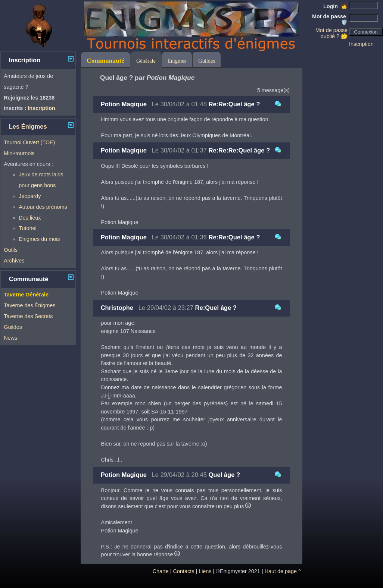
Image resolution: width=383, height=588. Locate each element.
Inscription (361, 44)
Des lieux (30, 218)
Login (335, 6)
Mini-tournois (19, 153)
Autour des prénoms (43, 207)
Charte (161, 571)
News (10, 338)
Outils (11, 250)
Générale (146, 61)
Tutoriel (27, 228)
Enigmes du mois (39, 239)
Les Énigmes (28, 127)
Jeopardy (30, 196)
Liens (205, 571)
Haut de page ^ (283, 571)
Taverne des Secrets (28, 316)
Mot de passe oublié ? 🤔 (331, 33)
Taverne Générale (26, 295)
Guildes (13, 327)
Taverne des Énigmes (29, 305)
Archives (14, 261)
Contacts (184, 571)
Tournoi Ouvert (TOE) (29, 142)
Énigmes (177, 61)
